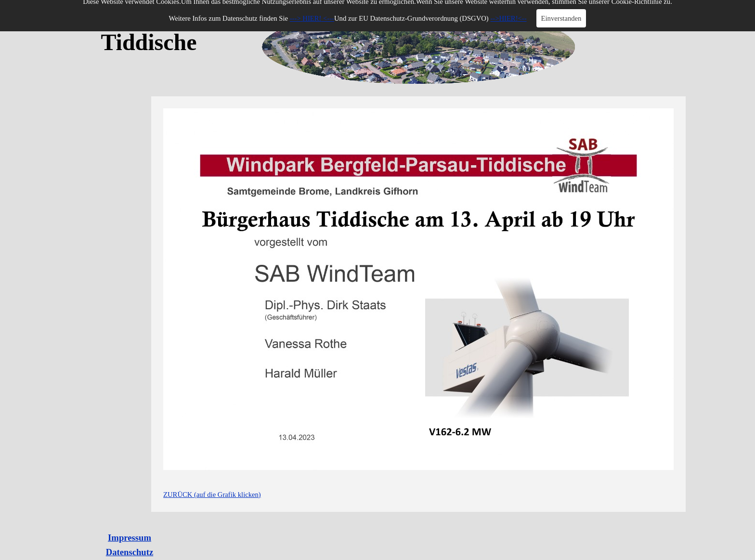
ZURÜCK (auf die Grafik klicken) (212, 495)
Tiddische (149, 42)
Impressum (130, 538)
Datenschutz (130, 552)
